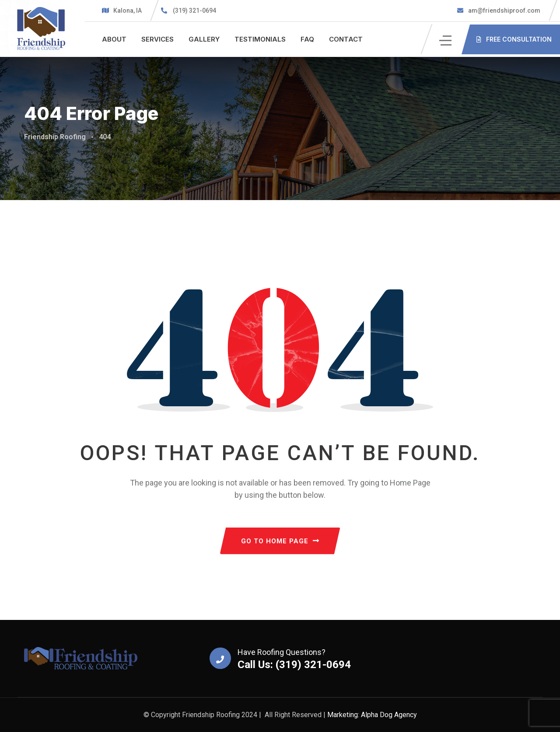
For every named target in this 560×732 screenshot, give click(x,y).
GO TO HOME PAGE (280, 541)
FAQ (307, 39)
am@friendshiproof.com (504, 11)
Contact (346, 39)
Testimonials (260, 39)
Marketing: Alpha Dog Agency (372, 715)
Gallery (204, 39)
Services (157, 39)
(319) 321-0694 (194, 11)
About (114, 39)
